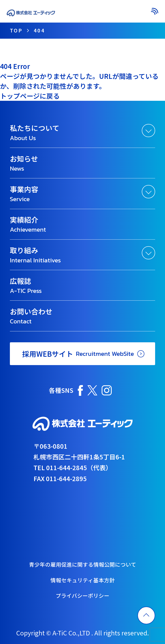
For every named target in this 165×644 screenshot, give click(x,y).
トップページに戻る (30, 96)
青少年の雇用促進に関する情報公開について (83, 564)
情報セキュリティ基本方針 (83, 580)
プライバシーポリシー (82, 595)
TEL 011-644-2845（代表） (73, 467)
